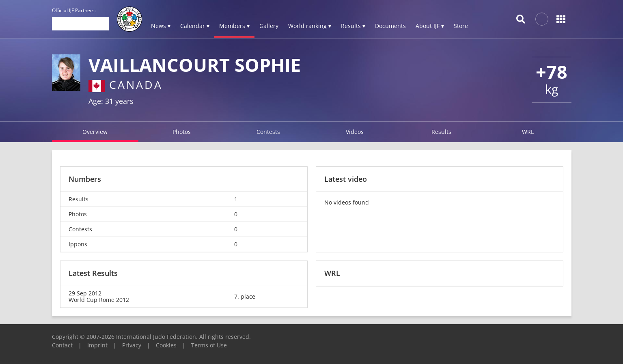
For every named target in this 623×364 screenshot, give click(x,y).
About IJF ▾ (430, 26)
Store (461, 26)
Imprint (97, 345)
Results (441, 132)
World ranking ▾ (310, 26)
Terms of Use (209, 345)
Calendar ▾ (195, 26)
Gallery (269, 26)
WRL (528, 132)
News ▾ (161, 26)
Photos (182, 132)
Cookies (166, 345)
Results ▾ (353, 26)
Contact (62, 345)
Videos (355, 132)
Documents (390, 26)
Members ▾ (234, 26)
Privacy (132, 345)
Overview (95, 132)
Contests (268, 132)
